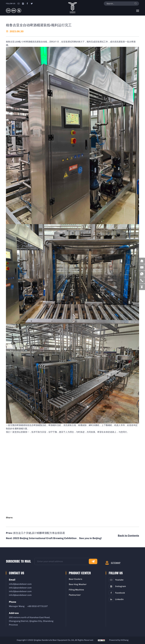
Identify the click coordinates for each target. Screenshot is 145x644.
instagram (121, 586)
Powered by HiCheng (119, 640)
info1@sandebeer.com (20, 588)
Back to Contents (128, 536)
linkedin (119, 599)
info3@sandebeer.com (20, 595)
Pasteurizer (75, 595)
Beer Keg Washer (78, 584)
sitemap (116, 563)
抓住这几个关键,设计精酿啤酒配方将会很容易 (39, 533)
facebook (120, 593)
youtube (119, 580)
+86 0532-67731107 (38, 606)
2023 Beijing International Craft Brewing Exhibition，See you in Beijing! (57, 538)
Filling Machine (76, 590)
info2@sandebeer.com (20, 584)
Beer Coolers (75, 579)
